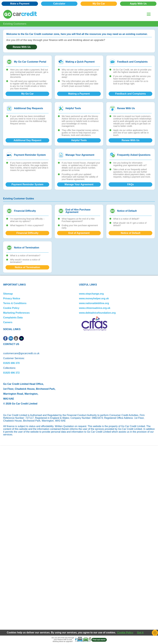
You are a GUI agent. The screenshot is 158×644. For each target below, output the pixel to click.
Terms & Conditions (15, 303)
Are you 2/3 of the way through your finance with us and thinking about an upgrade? (63, 640)
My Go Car (99, 4)
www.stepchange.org (91, 294)
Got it (140, 633)
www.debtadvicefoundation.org (97, 313)
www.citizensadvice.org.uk (95, 308)
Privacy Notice (12, 298)
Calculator (59, 4)
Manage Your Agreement (79, 184)
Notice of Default (130, 233)
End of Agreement (79, 233)
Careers (8, 322)
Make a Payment (20, 4)
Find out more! (99, 640)
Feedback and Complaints (131, 94)
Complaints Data (13, 318)
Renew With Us (22, 47)
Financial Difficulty (27, 233)
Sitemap (8, 294)
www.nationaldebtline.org (94, 303)
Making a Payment (79, 94)
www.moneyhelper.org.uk (94, 298)
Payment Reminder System (27, 184)
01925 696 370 (11, 363)
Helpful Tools (79, 140)
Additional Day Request (27, 140)
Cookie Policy (11, 308)
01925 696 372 (11, 373)
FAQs (131, 184)
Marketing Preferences (16, 313)
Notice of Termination (27, 267)
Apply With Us (138, 4)
